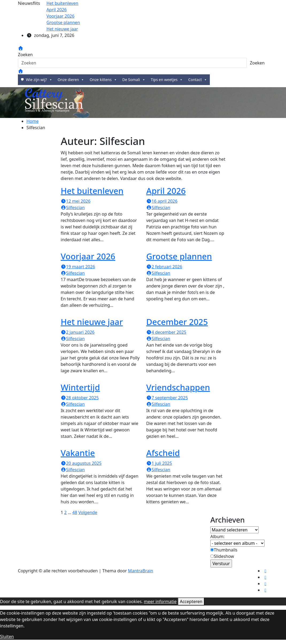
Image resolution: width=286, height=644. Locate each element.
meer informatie (160, 601)
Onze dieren (71, 80)
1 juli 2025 (159, 463)
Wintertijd (80, 387)
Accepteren (191, 601)
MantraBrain (141, 571)
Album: (217, 536)
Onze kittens (103, 80)
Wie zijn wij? (39, 80)
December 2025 (177, 322)
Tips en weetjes (167, 80)
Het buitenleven (92, 191)
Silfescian (73, 208)
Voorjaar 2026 (88, 256)
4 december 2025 (166, 332)
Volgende (88, 512)
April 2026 (166, 191)
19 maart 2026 (78, 267)
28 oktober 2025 (80, 398)
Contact (198, 80)
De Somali (134, 80)
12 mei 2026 (76, 201)
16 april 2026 (162, 201)
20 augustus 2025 (81, 463)
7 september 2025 (167, 398)
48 (75, 512)
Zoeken (25, 55)
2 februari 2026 (164, 267)
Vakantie (78, 453)
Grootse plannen (179, 256)
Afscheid (163, 453)
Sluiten (7, 637)
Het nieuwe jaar (92, 322)
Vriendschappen (178, 387)
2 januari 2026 (78, 332)
